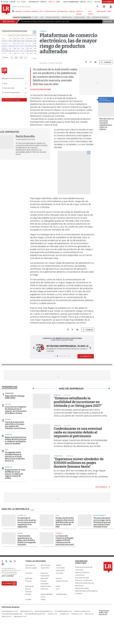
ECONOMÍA (27, 11)
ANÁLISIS (72, 11)
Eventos (59, 578)
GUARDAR (106, 62)
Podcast (28, 594)
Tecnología (9, 393)
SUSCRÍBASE (108, 2)
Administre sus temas (11, 100)
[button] (33, 348)
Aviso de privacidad (82, 578)
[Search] (97, 7)
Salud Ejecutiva (61, 594)
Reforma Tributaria (53, 17)
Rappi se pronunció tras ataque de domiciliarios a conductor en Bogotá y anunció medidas (16, 440)
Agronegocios (30, 565)
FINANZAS (19, 11)
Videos (43, 599)
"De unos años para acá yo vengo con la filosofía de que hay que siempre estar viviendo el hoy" (102, 522)
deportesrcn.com (20, 616)
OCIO (41, 11)
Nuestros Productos (82, 572)
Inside (58, 586)
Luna (42, 17)
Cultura (8, 404)
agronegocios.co (26, 611)
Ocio (58, 589)
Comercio (8, 435)
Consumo (29, 573)
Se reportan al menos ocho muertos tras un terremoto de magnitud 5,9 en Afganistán (27, 522)
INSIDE (109, 11)
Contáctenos (80, 575)
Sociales (28, 599)
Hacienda (8, 419)
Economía (60, 573)
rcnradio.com (64, 614)
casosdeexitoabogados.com (12, 614)
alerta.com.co (7, 616)
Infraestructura (46, 586)
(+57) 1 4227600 (8, 576)
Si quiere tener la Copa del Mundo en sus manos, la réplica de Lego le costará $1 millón (15, 474)
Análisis (58, 565)
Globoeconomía (62, 581)
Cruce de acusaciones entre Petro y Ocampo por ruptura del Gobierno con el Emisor (15, 425)
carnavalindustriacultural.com (35, 614)
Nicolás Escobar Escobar (41, 89)
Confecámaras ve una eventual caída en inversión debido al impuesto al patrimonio (78, 432)
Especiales (44, 578)
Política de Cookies (82, 588)
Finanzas (28, 581)
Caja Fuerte (45, 568)
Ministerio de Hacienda (100, 17)
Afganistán (22, 515)
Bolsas (20, 533)
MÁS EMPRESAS (101, 487)
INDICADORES (102, 11)
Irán (88, 17)
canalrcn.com (52, 614)
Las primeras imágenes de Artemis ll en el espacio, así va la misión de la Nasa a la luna (16, 410)
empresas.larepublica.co (44, 611)
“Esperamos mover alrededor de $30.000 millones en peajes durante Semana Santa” (79, 463)
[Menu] (14, 11)
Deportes (9, 467)
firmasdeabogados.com (63, 611)
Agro (57, 515)
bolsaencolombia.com (82, 611)
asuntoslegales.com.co (10, 611)
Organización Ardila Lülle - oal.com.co (104, 613)
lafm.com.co (89, 614)
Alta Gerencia (45, 565)
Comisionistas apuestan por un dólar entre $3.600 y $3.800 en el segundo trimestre (27, 540)
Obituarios (44, 589)
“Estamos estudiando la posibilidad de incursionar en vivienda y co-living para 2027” (78, 402)
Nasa (36, 17)
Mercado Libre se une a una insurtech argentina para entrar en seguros (107, 124)
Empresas (29, 578)
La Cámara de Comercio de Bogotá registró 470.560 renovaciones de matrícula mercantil (65, 540)
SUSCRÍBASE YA (86, 356)
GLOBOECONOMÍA (50, 11)
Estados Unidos (79, 17)
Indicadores (29, 586)
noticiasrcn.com (77, 614)
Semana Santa (67, 17)
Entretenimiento (100, 515)
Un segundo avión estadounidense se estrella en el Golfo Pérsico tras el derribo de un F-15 (15, 457)
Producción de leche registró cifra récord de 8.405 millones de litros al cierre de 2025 (65, 522)
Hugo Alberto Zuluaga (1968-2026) (15, 397)
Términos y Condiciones (83, 580)
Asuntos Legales (31, 568)
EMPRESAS (35, 11)
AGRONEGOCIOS (62, 11)
